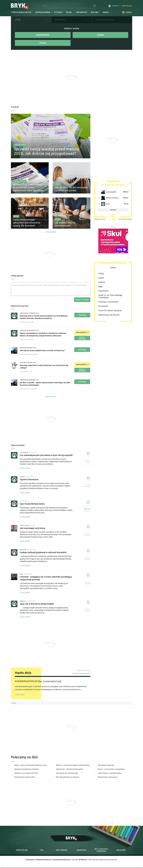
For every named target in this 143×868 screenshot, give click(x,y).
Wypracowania (43, 12)
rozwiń (113, 210)
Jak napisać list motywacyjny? (67, 773)
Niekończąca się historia (109, 315)
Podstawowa (43, 35)
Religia (58, 184)
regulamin (121, 850)
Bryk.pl (14, 703)
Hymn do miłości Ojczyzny (110, 310)
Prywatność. (30, 860)
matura (95, 12)
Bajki (100, 287)
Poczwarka (103, 306)
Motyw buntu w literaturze (108, 777)
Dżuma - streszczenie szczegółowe (111, 769)
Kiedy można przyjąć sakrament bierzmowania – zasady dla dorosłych (27, 223)
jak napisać (82, 12)
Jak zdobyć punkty (125, 219)
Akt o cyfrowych (101, 850)
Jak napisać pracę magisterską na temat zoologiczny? (42, 350)
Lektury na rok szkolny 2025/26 (26, 773)
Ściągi (69, 12)
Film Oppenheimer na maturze (67, 777)
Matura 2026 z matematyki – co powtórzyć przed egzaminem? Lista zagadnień (29, 187)
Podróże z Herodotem (108, 302)
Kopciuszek (103, 291)
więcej (107, 12)
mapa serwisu (62, 850)
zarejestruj (127, 6)
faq (42, 850)
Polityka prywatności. (44, 860)
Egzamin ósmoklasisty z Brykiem (27, 769)
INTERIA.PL (83, 860)
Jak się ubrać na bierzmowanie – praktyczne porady (71, 189)
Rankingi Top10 (100, 219)
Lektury (113, 268)
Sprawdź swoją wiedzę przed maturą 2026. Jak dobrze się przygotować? (46, 151)
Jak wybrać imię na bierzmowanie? (65, 224)
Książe (101, 278)
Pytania (58, 12)
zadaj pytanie (82, 300)
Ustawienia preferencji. (61, 860)
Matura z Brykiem (21, 145)
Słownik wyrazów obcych (81, 673)
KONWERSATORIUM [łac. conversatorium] (38, 681)
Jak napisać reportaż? (106, 765)
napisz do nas (22, 850)
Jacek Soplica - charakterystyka (109, 773)
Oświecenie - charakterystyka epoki (69, 769)
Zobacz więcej (51, 232)
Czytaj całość (20, 694)
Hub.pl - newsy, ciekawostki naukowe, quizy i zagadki (31, 765)
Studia (43, 43)
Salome (102, 282)
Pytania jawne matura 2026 (25, 777)
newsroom (81, 850)
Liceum (100, 35)
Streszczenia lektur (21, 12)
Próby (101, 274)
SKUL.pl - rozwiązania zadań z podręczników (73, 765)
